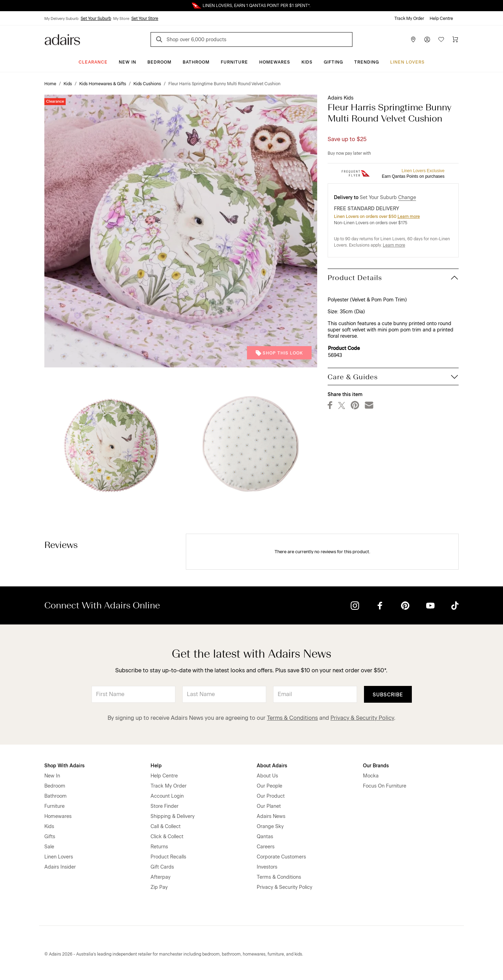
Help (156, 766)
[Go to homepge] (62, 39)
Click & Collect (167, 837)
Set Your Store (145, 19)
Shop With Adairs (64, 766)
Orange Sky (270, 827)
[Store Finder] (413, 39)
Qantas (265, 837)
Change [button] (407, 198)
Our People (269, 786)
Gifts (50, 837)
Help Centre (441, 19)
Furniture (234, 62)
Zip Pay (159, 887)
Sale (49, 847)
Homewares (275, 62)
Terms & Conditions (292, 718)
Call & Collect (166, 827)
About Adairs (272, 766)
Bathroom (196, 62)
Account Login (167, 796)
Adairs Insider (60, 867)
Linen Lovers (407, 62)
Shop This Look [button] (279, 353)
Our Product (271, 796)
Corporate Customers (281, 857)
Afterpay (161, 877)
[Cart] (455, 39)
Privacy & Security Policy (362, 718)
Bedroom (159, 62)
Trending (367, 62)
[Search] (160, 40)
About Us (267, 776)
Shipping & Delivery (173, 816)
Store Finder (165, 806)
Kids (307, 62)
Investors (267, 867)
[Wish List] (441, 39)
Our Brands (376, 766)
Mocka (371, 776)
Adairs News (271, 816)
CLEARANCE (93, 62)
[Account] (427, 39)
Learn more (409, 217)
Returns (159, 847)
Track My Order (409, 19)
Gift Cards (162, 867)
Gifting (333, 62)
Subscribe (388, 695)
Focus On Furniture (385, 786)
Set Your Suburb (96, 19)
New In (127, 62)
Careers (266, 847)
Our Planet (269, 806)
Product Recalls (168, 857)
